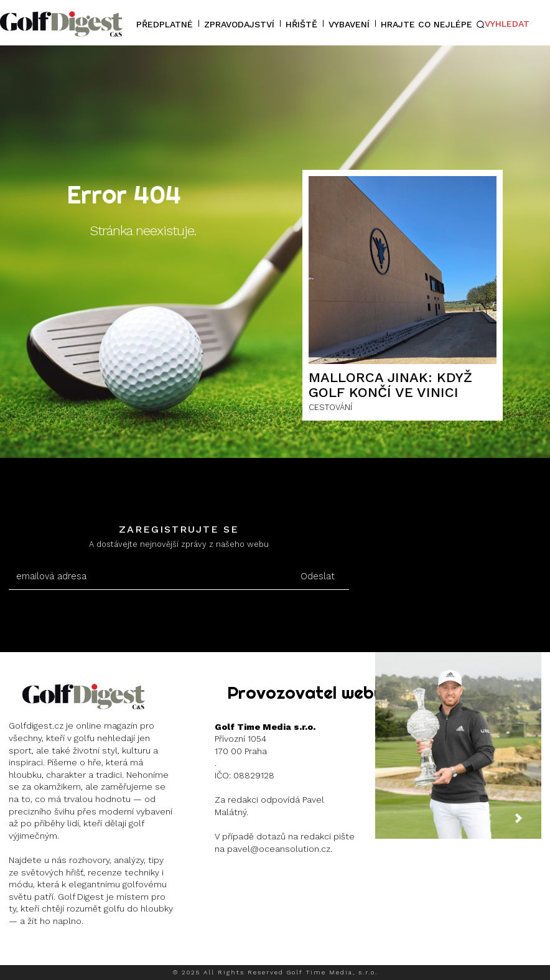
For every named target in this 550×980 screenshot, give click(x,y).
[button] (502, 24)
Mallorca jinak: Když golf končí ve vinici (390, 385)
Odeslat (318, 576)
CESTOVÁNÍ (330, 407)
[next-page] (528, 823)
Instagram (54, 952)
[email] (148, 577)
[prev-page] (498, 823)
